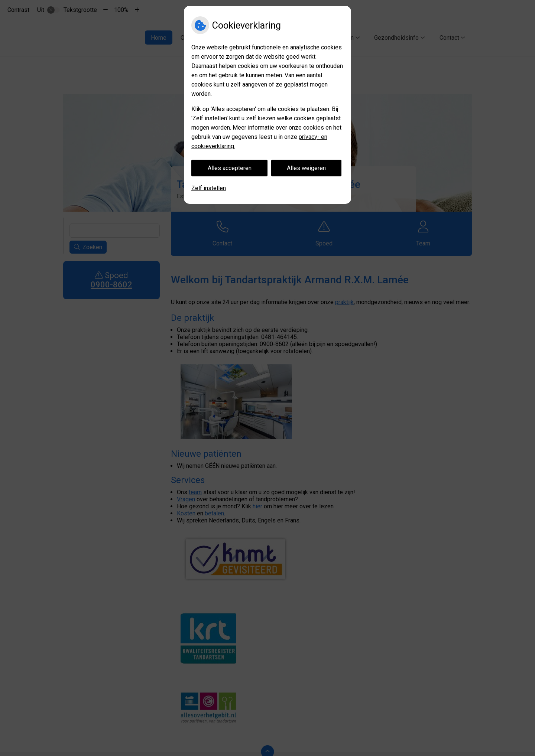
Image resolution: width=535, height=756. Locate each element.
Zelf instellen (209, 188)
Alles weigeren (306, 168)
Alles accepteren (230, 168)
